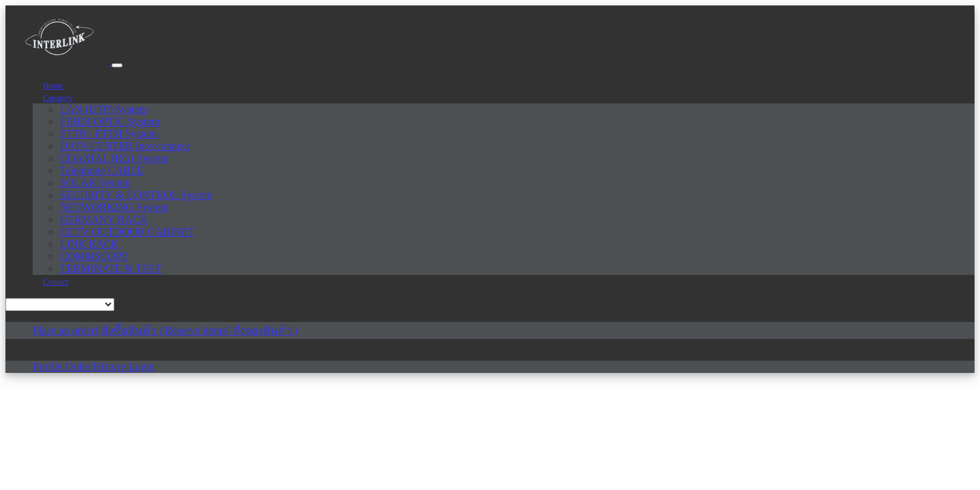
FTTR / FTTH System (109, 134)
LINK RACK (89, 244)
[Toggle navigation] (117, 65)
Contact (55, 282)
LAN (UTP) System (104, 109)
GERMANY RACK (104, 219)
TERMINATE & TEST (111, 268)
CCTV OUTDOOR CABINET (127, 232)
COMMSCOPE (94, 256)
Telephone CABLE (102, 170)
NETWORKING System (114, 207)
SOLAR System (95, 183)
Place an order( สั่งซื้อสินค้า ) (99, 330)
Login (142, 366)
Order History (97, 366)
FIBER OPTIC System (110, 121)
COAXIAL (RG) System (114, 158)
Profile (49, 366)
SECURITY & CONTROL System (136, 195)
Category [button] (58, 98)
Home (53, 86)
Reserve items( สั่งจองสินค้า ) (231, 330)
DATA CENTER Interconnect (125, 146)
